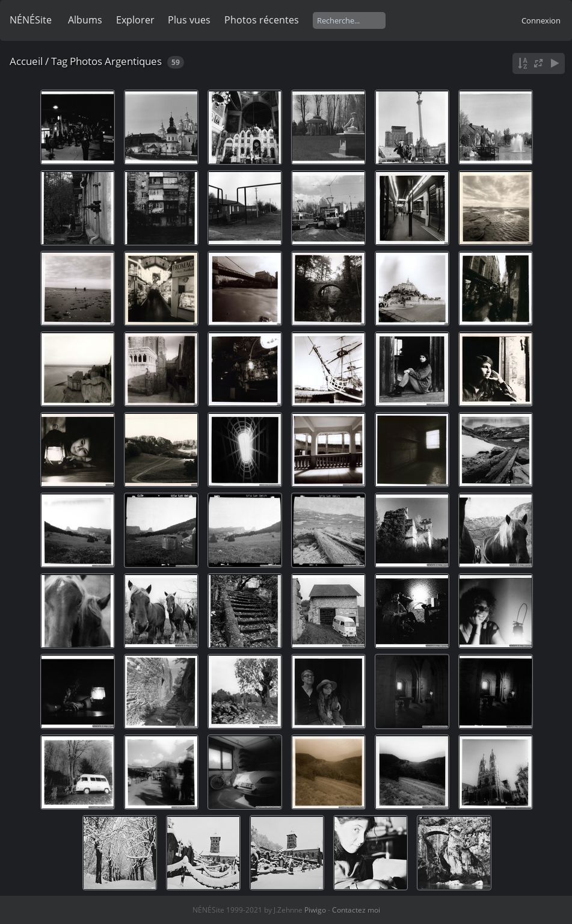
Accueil (26, 61)
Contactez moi (356, 910)
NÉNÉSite (31, 20)
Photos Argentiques (116, 61)
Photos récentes (262, 20)
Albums (85, 20)
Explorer (135, 20)
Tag (59, 61)
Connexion (541, 20)
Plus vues (189, 20)
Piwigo (315, 910)
